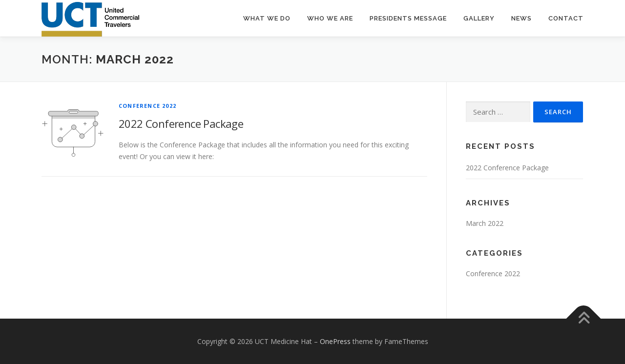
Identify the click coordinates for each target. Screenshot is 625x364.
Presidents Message (408, 18)
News (521, 18)
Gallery (479, 18)
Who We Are (330, 18)
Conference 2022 (147, 106)
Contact (566, 18)
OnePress (335, 341)
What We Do (267, 18)
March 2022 (485, 223)
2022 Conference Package (181, 123)
